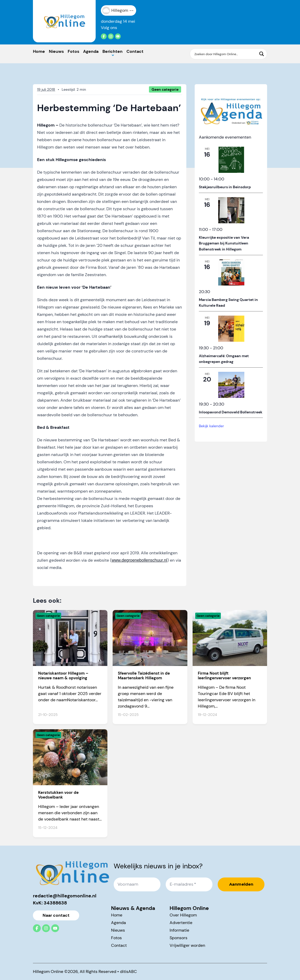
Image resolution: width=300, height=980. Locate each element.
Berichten (113, 51)
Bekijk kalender (211, 426)
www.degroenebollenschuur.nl (139, 560)
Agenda (91, 51)
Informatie (179, 930)
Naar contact (56, 915)
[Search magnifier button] (262, 54)
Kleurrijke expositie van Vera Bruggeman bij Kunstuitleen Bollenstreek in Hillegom (224, 243)
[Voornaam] (137, 884)
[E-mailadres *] (189, 884)
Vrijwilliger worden (187, 945)
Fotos (73, 51)
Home (39, 51)
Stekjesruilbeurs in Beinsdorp (225, 187)
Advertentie (181, 923)
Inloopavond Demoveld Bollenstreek (231, 412)
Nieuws (56, 51)
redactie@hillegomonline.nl (65, 896)
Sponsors (178, 938)
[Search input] (225, 54)
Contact (135, 51)
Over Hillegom (183, 915)
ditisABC (128, 972)
